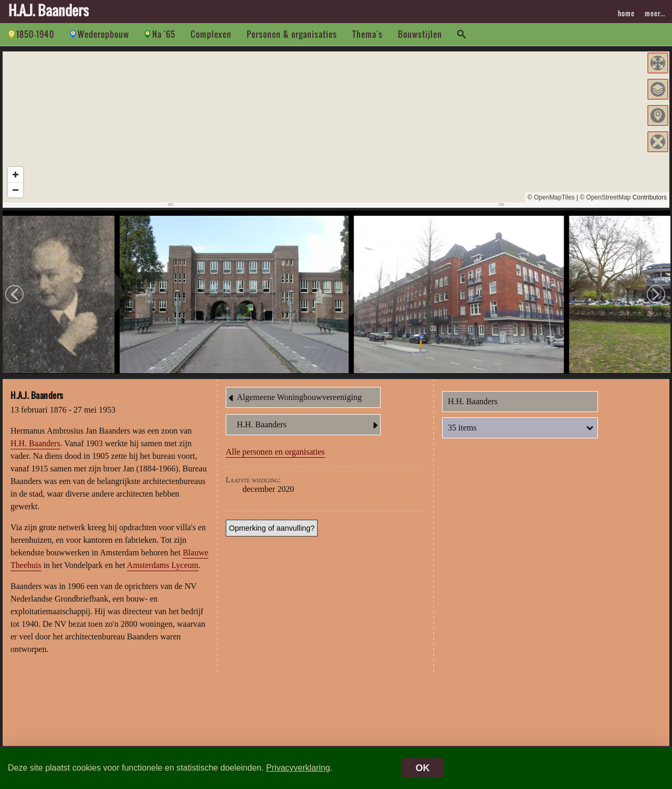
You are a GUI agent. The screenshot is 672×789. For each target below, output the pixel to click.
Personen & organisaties (292, 34)
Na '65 (164, 34)
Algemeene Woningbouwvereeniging (294, 399)
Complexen (211, 34)
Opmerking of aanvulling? (272, 530)
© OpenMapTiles (551, 197)
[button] (658, 63)
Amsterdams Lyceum (163, 567)
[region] (336, 127)
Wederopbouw (103, 34)
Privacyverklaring (298, 768)
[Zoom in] (15, 175)
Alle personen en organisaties (275, 453)
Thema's (367, 34)
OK (423, 768)
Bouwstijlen (420, 34)
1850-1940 (35, 34)
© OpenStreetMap (605, 197)
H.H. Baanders (35, 445)
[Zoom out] (15, 190)
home (626, 13)
